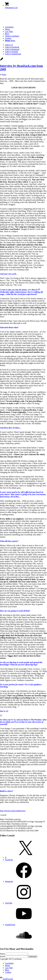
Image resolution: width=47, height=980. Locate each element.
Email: (3, 956)
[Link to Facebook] (12, 47)
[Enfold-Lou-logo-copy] (19, 23)
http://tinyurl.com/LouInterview (13, 811)
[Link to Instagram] (12, 49)
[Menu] (10, 41)
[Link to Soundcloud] (13, 54)
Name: (3, 954)
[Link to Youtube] (12, 52)
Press (4, 74)
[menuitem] (26, 27)
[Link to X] (9, 45)
